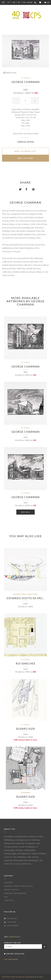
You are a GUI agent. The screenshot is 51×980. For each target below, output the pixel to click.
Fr (24, 2)
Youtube (10, 922)
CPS (12, 937)
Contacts (9, 900)
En (14, 2)
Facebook (11, 918)
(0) (47, 2)
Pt (9, 2)
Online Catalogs (14, 954)
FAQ (6, 897)
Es (19, 2)
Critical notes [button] (26, 142)
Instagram (11, 926)
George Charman (26, 82)
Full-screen (10, 73)
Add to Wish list (26, 151)
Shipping (9, 883)
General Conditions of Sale (19, 886)
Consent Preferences (15, 893)
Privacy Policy (12, 890)
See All (26, 512)
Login (29, 2)
